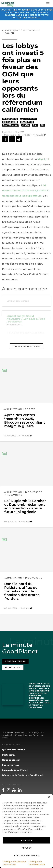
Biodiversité (31, 30)
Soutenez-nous (11, 765)
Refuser (27, 848)
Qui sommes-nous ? (13, 750)
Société (10, 33)
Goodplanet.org (15, 661)
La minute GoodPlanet (15, 770)
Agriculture (10, 119)
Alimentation (11, 30)
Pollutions (14, 495)
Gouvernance (11, 125)
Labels (26, 125)
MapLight (43, 159)
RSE (43, 125)
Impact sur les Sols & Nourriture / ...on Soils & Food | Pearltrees (26, 319)
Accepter (27, 840)
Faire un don (13, 667)
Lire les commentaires (27, 346)
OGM (35, 125)
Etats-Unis (27, 122)
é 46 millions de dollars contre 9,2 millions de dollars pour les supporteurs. (25, 191)
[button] (49, 797)
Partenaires (9, 755)
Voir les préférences (26, 856)
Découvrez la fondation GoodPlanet (23, 775)
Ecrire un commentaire (18, 301)
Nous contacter (11, 760)
